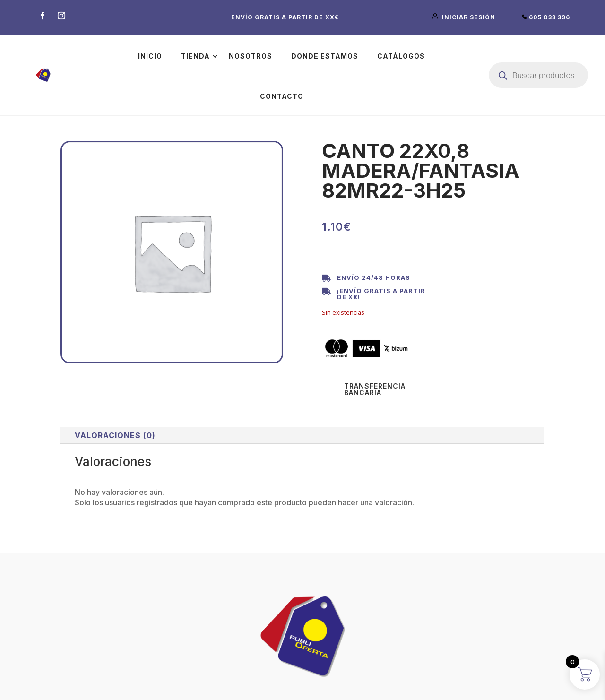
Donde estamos (325, 56)
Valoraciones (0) (115, 435)
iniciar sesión (465, 17)
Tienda (195, 56)
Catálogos (401, 56)
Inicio (150, 56)
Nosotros (251, 56)
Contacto (282, 96)
